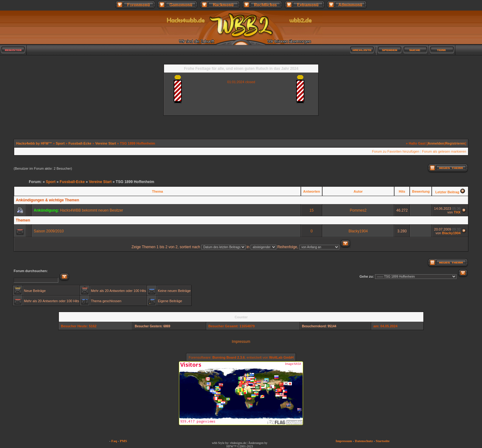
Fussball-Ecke (80, 143)
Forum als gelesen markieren (444, 151)
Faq (114, 441)
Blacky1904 (358, 231)
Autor (358, 191)
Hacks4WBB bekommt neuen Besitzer (91, 210)
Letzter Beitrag (447, 192)
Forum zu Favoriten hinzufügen (395, 151)
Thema (157, 191)
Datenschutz (364, 441)
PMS (123, 441)
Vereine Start (106, 143)
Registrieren (455, 143)
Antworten (311, 191)
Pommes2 (358, 210)
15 (312, 210)
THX (457, 212)
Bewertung (421, 191)
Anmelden (436, 143)
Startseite (383, 441)
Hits (402, 191)
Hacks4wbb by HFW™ (35, 143)
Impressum (241, 342)
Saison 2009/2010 (49, 231)
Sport (60, 143)
